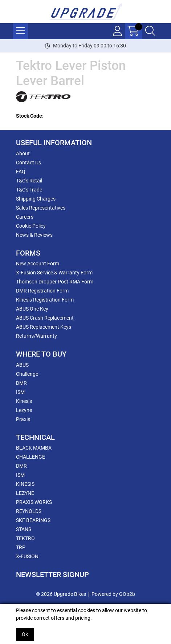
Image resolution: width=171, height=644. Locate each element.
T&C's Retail (29, 181)
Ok (25, 634)
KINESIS (25, 484)
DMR (21, 383)
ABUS (22, 365)
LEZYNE (25, 493)
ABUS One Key (32, 309)
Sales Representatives (41, 208)
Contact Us (28, 163)
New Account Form (38, 264)
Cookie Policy (31, 226)
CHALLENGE (30, 457)
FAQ (21, 172)
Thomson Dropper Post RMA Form (55, 282)
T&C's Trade (29, 190)
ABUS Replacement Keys (44, 327)
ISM (20, 392)
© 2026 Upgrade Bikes (61, 594)
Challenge (27, 374)
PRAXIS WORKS (34, 502)
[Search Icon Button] (150, 31)
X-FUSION (27, 556)
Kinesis (24, 401)
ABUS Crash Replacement (45, 318)
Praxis (23, 419)
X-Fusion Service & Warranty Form (54, 273)
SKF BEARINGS (33, 520)
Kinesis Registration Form (45, 300)
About (23, 153)
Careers (25, 217)
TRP (21, 547)
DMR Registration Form (42, 291)
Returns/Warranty (36, 336)
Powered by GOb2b (113, 594)
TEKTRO (25, 538)
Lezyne (24, 410)
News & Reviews (34, 235)
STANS (24, 529)
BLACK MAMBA (34, 448)
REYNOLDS (29, 511)
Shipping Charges (36, 199)
